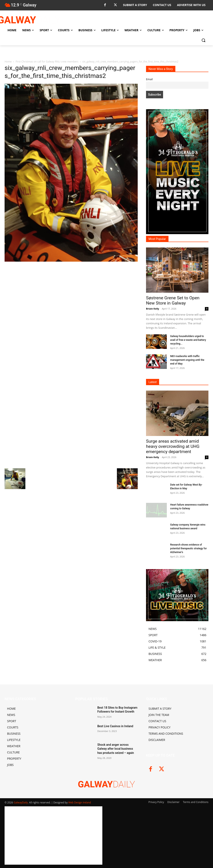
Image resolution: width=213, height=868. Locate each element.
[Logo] (29, 20)
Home (8, 62)
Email (149, 79)
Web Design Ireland (80, 802)
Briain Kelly (153, 309)
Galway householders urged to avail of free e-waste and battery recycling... (188, 340)
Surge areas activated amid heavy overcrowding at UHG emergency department (173, 446)
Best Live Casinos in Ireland (115, 726)
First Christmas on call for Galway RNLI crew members (47, 62)
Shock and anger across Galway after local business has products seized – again (116, 749)
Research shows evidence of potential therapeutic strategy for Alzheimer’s (188, 548)
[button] (203, 40)
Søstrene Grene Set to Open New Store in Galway (173, 300)
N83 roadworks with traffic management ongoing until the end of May (187, 360)
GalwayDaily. (21, 802)
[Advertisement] (71, 294)
